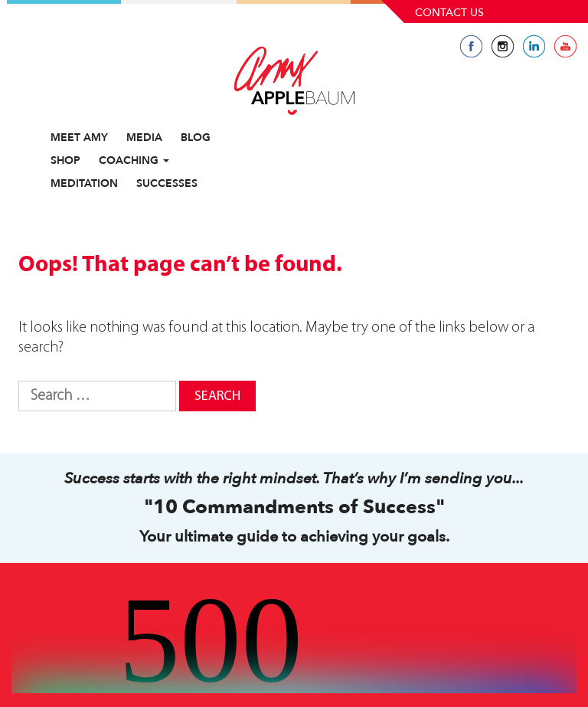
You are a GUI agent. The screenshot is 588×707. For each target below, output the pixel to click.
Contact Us (449, 13)
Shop (65, 160)
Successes (167, 183)
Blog (196, 137)
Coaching (134, 160)
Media (144, 137)
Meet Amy (79, 137)
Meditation (84, 183)
